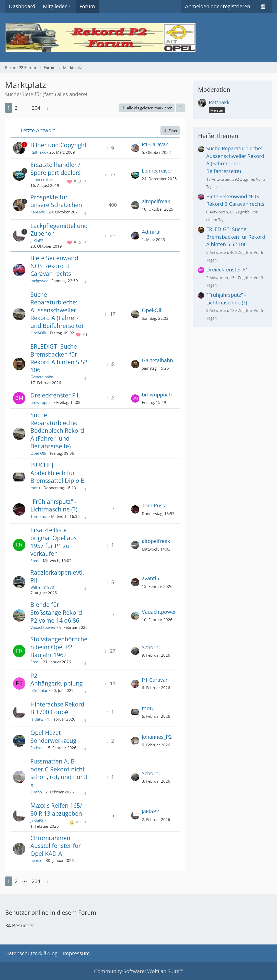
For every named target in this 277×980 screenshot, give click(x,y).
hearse (36, 860)
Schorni (151, 647)
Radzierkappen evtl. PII (57, 576)
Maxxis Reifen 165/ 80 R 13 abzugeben (56, 809)
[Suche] (263, 6)
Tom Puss (39, 516)
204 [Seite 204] (36, 108)
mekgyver (39, 281)
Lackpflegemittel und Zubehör (59, 230)
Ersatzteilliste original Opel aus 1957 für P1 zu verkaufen (54, 542)
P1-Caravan (155, 144)
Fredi (35, 561)
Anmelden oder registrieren (218, 6)
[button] (180, 108)
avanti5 (150, 578)
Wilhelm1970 (42, 587)
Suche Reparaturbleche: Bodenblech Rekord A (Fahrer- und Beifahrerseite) (57, 430)
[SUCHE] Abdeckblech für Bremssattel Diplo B (57, 473)
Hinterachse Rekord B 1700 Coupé (57, 708)
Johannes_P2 (157, 737)
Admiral (151, 232)
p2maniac (39, 690)
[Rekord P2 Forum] (138, 37)
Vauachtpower (43, 627)
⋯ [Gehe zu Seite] (25, 108)
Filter (170, 131)
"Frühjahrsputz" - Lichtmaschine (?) (54, 505)
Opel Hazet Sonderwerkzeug (53, 737)
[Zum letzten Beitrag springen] (135, 148)
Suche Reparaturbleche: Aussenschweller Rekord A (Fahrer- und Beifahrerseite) (57, 310)
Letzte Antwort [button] (38, 130)
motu (35, 488)
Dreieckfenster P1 (55, 395)
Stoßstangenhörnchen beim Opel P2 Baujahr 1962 (59, 647)
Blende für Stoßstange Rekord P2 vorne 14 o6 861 (56, 612)
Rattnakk (38, 152)
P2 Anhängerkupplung (56, 680)
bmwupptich (42, 402)
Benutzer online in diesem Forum (51, 913)
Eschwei (37, 748)
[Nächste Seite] (47, 108)
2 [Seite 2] (16, 108)
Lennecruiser (42, 179)
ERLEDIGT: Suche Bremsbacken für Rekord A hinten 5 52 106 (59, 358)
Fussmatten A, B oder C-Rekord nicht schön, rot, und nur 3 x (59, 773)
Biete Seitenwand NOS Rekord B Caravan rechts (54, 266)
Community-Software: (139, 971)
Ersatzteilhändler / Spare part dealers (56, 169)
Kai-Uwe (38, 212)
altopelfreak (156, 201)
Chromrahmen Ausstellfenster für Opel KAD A (56, 846)
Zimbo (36, 792)
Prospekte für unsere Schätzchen (56, 201)
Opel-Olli (38, 333)
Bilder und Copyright (59, 145)
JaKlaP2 (37, 241)
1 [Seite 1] (9, 108)
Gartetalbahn (42, 377)
